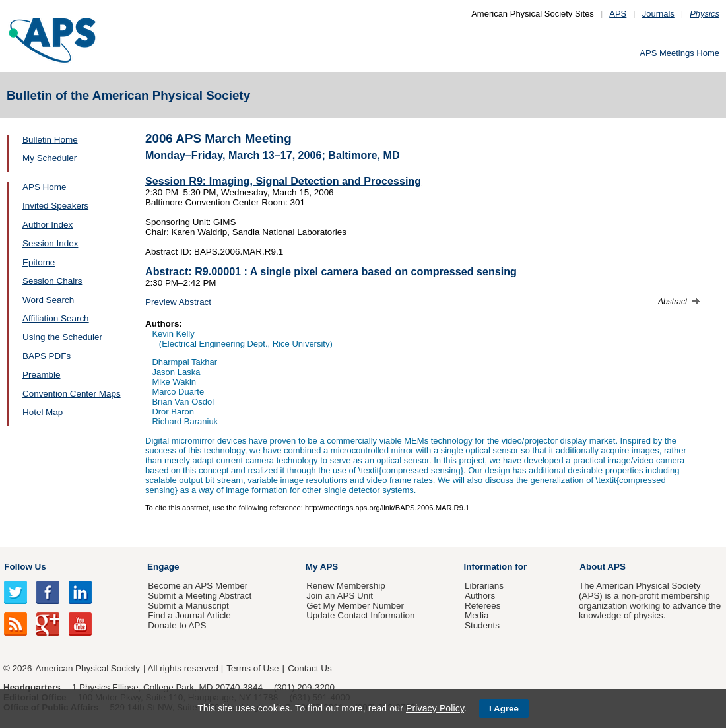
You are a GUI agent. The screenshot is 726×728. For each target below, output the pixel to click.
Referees (483, 606)
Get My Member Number (355, 606)
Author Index (48, 225)
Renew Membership (346, 586)
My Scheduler (49, 158)
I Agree (504, 709)
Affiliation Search (56, 318)
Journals (658, 14)
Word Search (48, 300)
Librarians (484, 586)
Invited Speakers (55, 206)
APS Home (44, 187)
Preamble (42, 375)
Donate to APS (177, 625)
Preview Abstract (178, 302)
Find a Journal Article (189, 615)
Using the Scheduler (62, 337)
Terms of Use (252, 668)
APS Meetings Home (679, 53)
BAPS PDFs (47, 356)
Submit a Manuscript (188, 606)
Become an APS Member (198, 586)
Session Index (50, 243)
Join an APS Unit (340, 596)
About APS (603, 567)
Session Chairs (52, 281)
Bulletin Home (50, 140)
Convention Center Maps (72, 394)
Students (482, 625)
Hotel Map (43, 412)
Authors (480, 596)
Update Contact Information (360, 615)
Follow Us (25, 567)
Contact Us (310, 668)
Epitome (39, 262)
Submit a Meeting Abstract (200, 596)
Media (477, 615)
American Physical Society (88, 668)
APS (618, 14)
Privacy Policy (435, 708)
